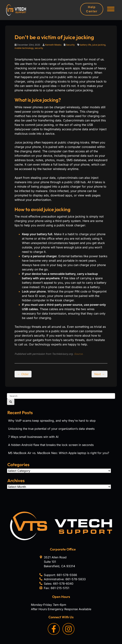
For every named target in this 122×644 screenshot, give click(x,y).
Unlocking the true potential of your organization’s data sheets (51, 429)
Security (70, 45)
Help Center (92, 9)
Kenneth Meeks (53, 45)
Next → (100, 374)
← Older (23, 374)
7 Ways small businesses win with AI (33, 437)
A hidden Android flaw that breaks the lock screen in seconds (51, 445)
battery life (86, 45)
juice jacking (99, 45)
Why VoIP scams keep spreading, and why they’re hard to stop (52, 421)
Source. (79, 354)
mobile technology (24, 48)
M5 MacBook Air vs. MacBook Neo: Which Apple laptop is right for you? (59, 453)
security (39, 48)
